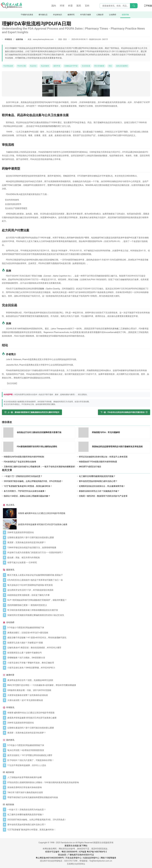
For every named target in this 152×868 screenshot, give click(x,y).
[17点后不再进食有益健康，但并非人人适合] (78, 765)
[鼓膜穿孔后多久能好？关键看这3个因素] (78, 643)
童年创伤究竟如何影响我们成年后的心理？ (98, 481)
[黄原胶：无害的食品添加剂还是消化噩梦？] (78, 543)
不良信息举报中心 (73, 858)
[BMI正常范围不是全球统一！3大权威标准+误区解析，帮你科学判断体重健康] (78, 685)
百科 (87, 6)
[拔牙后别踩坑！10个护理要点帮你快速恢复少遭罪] (78, 755)
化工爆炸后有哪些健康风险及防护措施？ (97, 476)
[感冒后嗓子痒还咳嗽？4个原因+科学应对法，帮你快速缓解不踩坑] (78, 638)
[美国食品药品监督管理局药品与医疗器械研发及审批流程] (84, 447)
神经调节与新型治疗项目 (90, 467)
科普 (70, 6)
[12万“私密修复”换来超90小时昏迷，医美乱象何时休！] (78, 830)
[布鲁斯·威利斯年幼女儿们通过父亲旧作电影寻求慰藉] (11, 513)
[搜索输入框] (119, 6)
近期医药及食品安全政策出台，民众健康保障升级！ (102, 486)
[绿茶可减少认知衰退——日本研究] (78, 563)
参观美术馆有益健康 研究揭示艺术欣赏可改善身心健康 (43, 524)
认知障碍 (113, 15)
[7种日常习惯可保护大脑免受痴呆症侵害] (78, 793)
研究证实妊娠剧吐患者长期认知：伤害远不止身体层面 (103, 457)
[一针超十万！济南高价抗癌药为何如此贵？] (78, 810)
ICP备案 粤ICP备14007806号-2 (93, 852)
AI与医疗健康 (85, 15)
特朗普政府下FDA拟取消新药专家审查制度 (98, 462)
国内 (54, 6)
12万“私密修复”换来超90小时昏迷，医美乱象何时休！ (28, 486)
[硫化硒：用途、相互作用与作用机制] (78, 558)
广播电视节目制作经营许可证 (81, 855)
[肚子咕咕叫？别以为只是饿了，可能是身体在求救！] (78, 760)
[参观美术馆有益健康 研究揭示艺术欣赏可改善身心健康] (11, 524)
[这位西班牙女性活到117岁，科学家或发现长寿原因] (78, 590)
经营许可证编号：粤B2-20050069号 (61, 852)
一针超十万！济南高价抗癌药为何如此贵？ (23, 476)
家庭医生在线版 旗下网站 (76, 846)
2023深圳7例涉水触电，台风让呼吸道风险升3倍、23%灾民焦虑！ (33, 481)
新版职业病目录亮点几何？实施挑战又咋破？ (99, 491)
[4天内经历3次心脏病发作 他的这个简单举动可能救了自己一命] (78, 580)
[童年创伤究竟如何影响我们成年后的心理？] (78, 825)
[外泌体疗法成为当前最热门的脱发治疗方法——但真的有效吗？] (78, 553)
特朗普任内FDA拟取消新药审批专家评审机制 (24, 457)
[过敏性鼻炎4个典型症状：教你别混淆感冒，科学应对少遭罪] (78, 648)
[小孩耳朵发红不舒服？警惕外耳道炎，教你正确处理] (78, 663)
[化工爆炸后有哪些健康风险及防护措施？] (78, 815)
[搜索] (134, 6)
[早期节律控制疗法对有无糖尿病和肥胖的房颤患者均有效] (78, 797)
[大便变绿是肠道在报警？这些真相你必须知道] (78, 695)
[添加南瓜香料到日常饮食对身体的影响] (78, 787)
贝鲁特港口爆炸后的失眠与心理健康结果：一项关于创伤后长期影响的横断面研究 (40, 467)
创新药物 (125, 15)
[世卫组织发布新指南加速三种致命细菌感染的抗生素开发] (78, 610)
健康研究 (71, 15)
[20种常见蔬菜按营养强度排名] (78, 532)
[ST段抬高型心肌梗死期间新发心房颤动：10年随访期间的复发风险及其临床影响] (78, 783)
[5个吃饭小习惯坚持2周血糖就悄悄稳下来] (78, 628)
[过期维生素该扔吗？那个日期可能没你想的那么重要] (78, 538)
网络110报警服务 (108, 858)
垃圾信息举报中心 (91, 858)
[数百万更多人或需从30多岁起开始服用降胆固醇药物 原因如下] (78, 575)
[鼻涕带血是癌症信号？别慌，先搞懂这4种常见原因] (78, 680)
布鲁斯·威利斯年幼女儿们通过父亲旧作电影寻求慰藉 (42, 513)
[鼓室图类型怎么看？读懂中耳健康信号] (78, 653)
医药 (79, 6)
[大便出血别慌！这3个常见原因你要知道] (78, 700)
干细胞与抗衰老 (27, 15)
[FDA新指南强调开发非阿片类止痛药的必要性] (9, 447)
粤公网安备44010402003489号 (50, 858)
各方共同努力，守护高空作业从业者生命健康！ (25, 491)
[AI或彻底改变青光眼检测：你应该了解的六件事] (78, 595)
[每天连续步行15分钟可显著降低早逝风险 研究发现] (78, 585)
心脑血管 (100, 15)
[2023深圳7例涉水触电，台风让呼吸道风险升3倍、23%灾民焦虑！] (78, 820)
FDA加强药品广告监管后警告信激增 (20, 462)
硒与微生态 (43, 15)
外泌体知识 (58, 15)
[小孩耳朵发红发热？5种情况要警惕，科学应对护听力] (78, 668)
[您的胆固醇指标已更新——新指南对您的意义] (78, 605)
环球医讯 (8, 39)
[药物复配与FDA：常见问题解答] (84, 433)
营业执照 (62, 855)
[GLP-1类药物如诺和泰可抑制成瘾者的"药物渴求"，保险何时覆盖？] (78, 600)
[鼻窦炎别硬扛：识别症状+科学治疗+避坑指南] (78, 633)
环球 (62, 6)
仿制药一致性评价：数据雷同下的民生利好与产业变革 (103, 496)
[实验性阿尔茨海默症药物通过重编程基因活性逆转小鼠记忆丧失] (78, 615)
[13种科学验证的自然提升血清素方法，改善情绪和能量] (78, 548)
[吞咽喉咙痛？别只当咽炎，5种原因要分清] (78, 658)
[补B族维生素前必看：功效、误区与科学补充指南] (78, 690)
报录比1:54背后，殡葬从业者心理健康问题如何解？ (27, 496)
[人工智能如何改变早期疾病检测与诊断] (78, 777)
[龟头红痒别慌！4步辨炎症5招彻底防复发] (78, 750)
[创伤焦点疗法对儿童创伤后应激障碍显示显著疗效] (9, 433)
